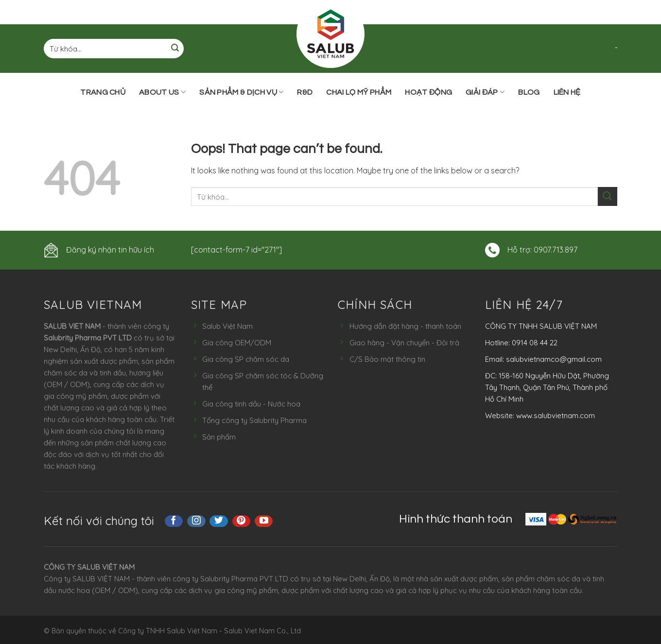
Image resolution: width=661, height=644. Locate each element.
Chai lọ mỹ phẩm (359, 92)
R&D (305, 92)
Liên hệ (567, 92)
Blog (529, 92)
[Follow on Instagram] (196, 521)
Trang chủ (103, 92)
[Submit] (175, 49)
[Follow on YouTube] (264, 521)
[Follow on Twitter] (219, 521)
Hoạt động (428, 92)
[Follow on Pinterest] (242, 521)
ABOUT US (162, 92)
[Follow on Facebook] (174, 521)
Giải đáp (485, 92)
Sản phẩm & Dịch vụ (241, 92)
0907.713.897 (556, 250)
